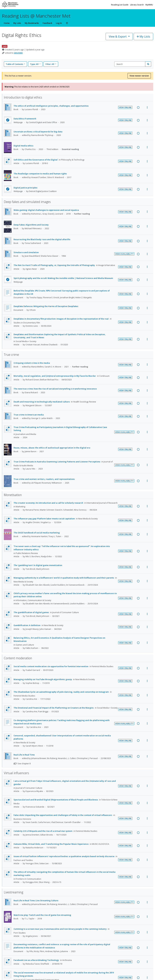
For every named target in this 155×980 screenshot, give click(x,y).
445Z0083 (18, 53)
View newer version (139, 76)
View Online (125, 107)
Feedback (47, 23)
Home (7, 23)
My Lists (17, 23)
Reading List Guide (120, 5)
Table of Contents (15, 64)
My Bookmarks (32, 23)
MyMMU (149, 5)
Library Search (137, 5)
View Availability (124, 254)
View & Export (118, 36)
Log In (59, 23)
